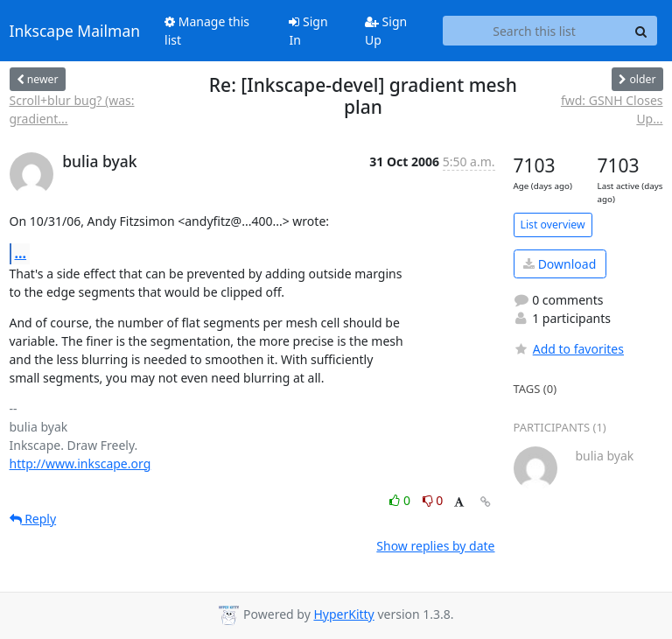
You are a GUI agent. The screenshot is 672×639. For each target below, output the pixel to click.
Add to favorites (569, 349)
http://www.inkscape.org (80, 463)
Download (560, 264)
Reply (33, 519)
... (21, 253)
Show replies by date (435, 546)
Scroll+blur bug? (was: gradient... (72, 109)
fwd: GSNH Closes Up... (612, 109)
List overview (553, 225)
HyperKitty (343, 614)
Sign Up (386, 31)
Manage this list (207, 31)
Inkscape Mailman (75, 31)
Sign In (308, 31)
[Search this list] (535, 31)
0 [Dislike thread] (433, 500)
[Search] (641, 31)
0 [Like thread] (401, 500)
